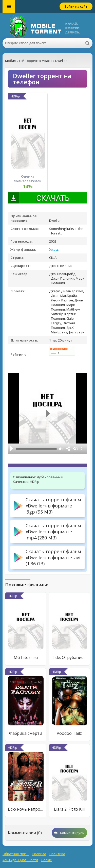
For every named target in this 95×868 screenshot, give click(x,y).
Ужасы (54, 249)
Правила (39, 854)
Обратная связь (16, 854)
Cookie (47, 860)
